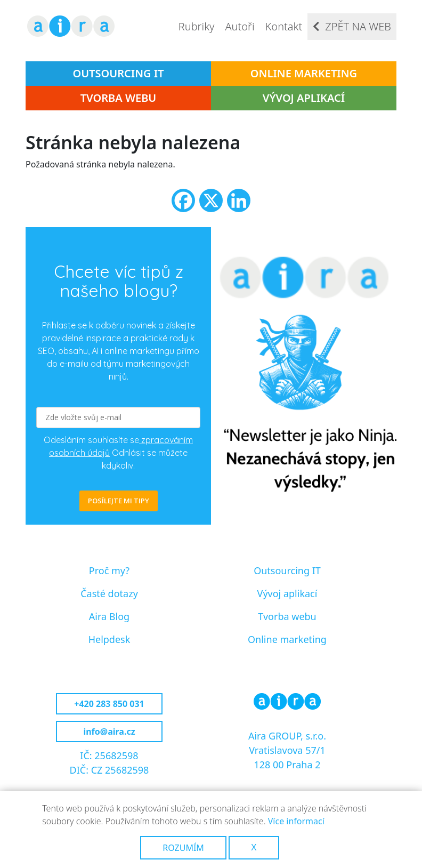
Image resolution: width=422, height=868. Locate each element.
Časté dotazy (109, 593)
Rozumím (183, 848)
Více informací (296, 821)
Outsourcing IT (118, 73)
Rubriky (197, 26)
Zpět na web (358, 26)
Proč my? (109, 570)
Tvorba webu (119, 98)
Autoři (240, 26)
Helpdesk (109, 639)
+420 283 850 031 (109, 704)
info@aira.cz (109, 732)
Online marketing (304, 73)
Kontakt (284, 26)
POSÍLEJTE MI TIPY (119, 501)
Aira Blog (109, 616)
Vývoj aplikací (304, 98)
